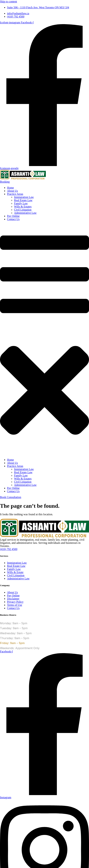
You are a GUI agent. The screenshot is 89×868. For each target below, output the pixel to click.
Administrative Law (25, 213)
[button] (44, 340)
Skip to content (9, 1)
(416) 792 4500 (9, 549)
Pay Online (13, 216)
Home (10, 188)
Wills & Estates (23, 207)
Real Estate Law (23, 200)
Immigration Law (24, 197)
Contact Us (13, 219)
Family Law (21, 203)
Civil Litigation (23, 210)
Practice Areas (15, 194)
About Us (12, 191)
